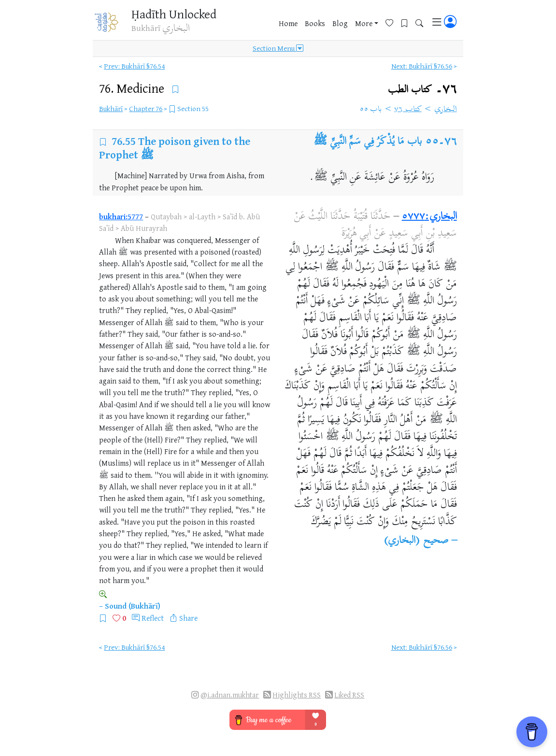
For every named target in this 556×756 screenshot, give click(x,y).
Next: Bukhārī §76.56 (422, 66)
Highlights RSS (297, 695)
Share (188, 618)
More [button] (364, 24)
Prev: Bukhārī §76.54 (134, 66)
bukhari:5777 (121, 216)
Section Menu (278, 49)
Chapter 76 (146, 108)
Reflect (153, 618)
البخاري (446, 110)
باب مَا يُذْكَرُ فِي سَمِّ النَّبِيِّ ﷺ (368, 142)
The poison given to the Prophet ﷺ (175, 148)
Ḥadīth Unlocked (174, 14)
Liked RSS (349, 695)
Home (288, 24)
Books (315, 24)
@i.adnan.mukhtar (230, 695)
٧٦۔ (422, 90)
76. (133, 88)
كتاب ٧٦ (408, 110)
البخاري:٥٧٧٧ (429, 217)
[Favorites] (393, 22)
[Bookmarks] (408, 22)
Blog (340, 24)
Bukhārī (111, 108)
